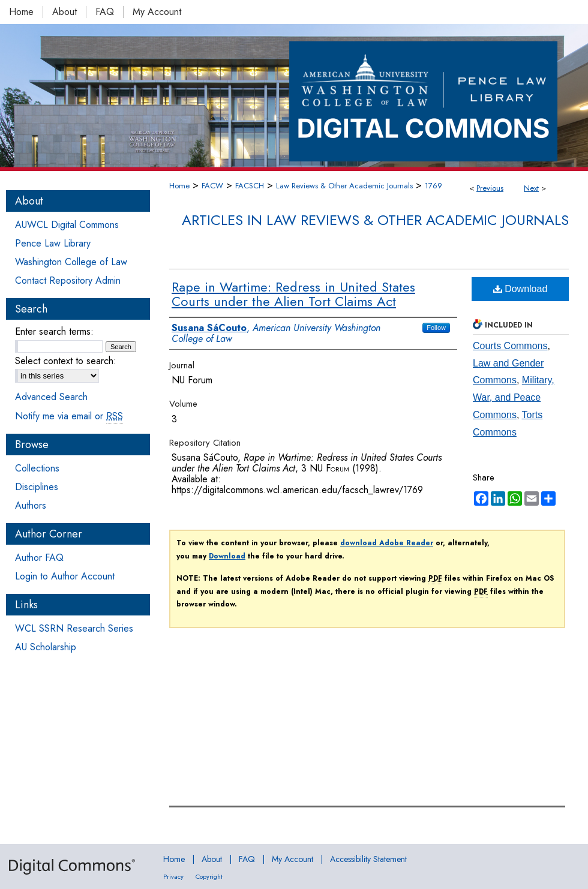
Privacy (173, 876)
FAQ (247, 859)
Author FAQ (39, 558)
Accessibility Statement (368, 859)
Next (531, 188)
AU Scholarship (46, 647)
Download (520, 289)
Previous (490, 188)
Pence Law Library (53, 243)
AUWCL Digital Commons (67, 225)
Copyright (209, 876)
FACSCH (250, 186)
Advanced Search (51, 397)
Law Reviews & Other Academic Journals (344, 186)
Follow (436, 328)
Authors (31, 505)
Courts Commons (510, 346)
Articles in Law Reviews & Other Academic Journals (375, 220)
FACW (212, 186)
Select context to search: (66, 361)
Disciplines (37, 487)
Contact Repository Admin (68, 280)
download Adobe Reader (387, 543)
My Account (292, 859)
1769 (433, 186)
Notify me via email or (69, 416)
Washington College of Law (71, 262)
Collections (37, 468)
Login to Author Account (65, 576)
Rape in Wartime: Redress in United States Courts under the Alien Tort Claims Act (293, 294)
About (212, 859)
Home (179, 186)
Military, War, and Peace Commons (514, 397)
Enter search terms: (54, 331)
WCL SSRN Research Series (74, 628)
